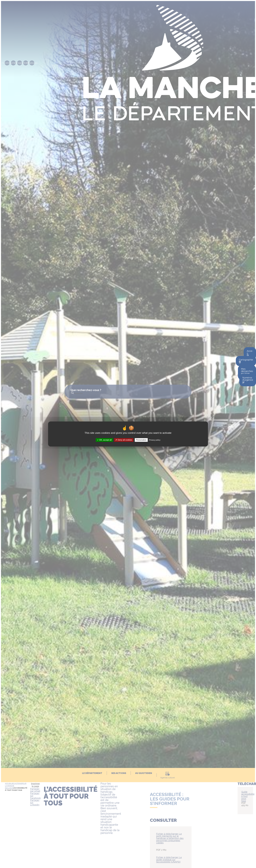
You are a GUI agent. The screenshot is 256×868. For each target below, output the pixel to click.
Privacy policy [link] (155, 440)
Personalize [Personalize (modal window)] (141, 440)
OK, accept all (104, 440)
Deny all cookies (124, 440)
